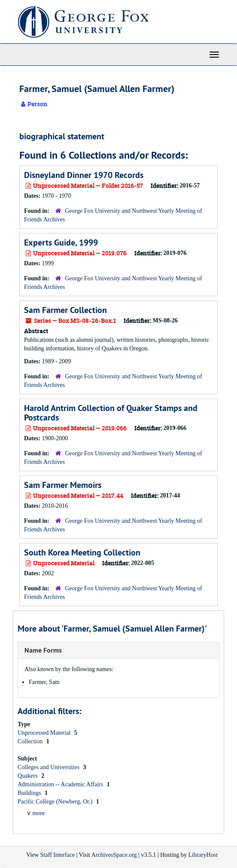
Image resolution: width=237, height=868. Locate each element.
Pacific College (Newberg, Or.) (56, 802)
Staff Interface (58, 855)
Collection (31, 741)
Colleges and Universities (49, 767)
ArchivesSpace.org (114, 855)
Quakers (28, 776)
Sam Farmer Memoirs (63, 485)
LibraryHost (203, 855)
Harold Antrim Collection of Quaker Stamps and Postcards (111, 413)
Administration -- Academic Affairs (61, 784)
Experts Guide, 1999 (61, 242)
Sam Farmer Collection (65, 310)
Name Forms (43, 650)
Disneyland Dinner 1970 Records (84, 175)
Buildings (30, 793)
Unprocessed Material (45, 733)
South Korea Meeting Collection (82, 552)
